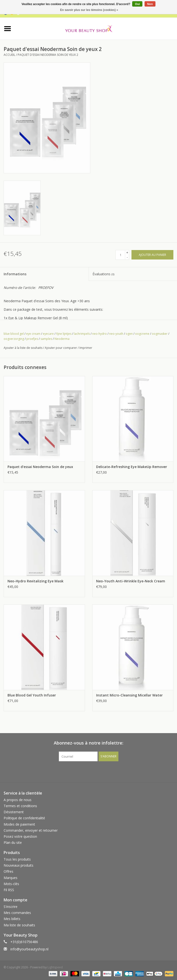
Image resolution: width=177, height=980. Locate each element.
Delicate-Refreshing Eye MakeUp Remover (132, 467)
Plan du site (13, 842)
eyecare (48, 334)
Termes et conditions (20, 806)
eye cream (33, 334)
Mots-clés (11, 884)
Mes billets (12, 919)
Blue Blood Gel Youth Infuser (32, 695)
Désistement (14, 812)
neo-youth (116, 334)
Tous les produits (17, 859)
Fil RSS (9, 890)
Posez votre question (20, 836)
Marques (11, 878)
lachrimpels (82, 334)
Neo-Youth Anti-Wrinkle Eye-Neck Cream (131, 581)
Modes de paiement (19, 824)
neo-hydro (100, 334)
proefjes (32, 339)
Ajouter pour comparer (61, 348)
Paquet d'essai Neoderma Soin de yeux (40, 467)
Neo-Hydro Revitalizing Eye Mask (35, 581)
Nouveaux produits (19, 865)
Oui (137, 4)
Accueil (9, 55)
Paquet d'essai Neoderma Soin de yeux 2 (48, 55)
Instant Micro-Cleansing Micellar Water (129, 695)
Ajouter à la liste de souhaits (23, 348)
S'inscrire (11, 907)
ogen (129, 334)
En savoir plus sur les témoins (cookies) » (89, 10)
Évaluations (103, 274)
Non (150, 4)
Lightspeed (55, 967)
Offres (8, 871)
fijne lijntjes (64, 334)
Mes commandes (17, 913)
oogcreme (142, 334)
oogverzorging (14, 339)
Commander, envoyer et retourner (31, 830)
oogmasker (160, 334)
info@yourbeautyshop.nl (29, 949)
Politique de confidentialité (24, 818)
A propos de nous (18, 800)
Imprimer (86, 348)
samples (46, 339)
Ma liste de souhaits (19, 925)
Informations (15, 274)
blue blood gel (14, 334)
